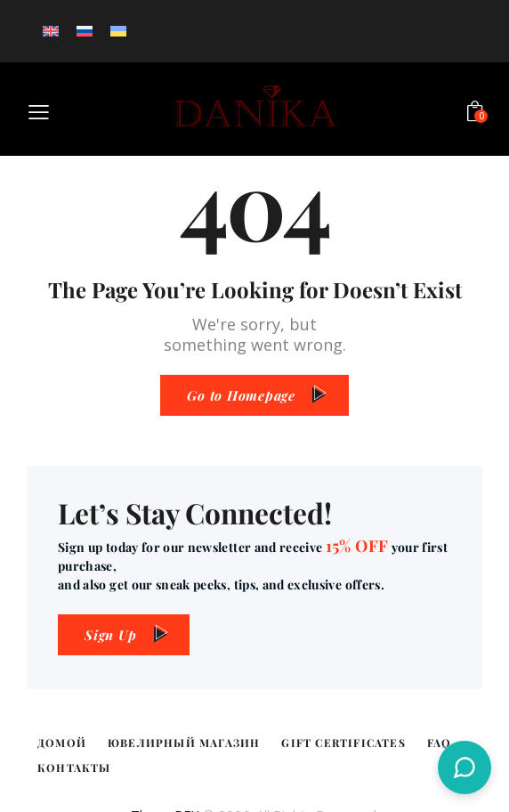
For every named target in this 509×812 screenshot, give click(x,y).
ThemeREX (165, 790)
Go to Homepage (241, 395)
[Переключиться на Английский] (51, 31)
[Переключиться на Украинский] (118, 31)
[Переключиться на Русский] (85, 31)
